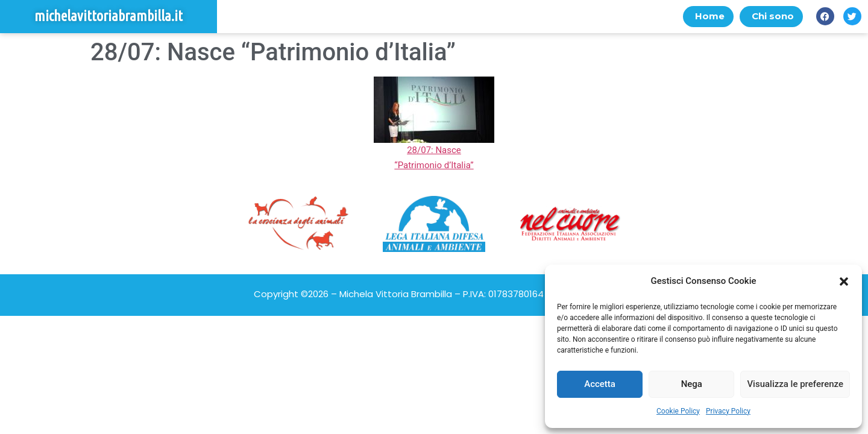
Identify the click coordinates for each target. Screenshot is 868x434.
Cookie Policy (678, 411)
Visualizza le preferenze (795, 384)
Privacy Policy (728, 411)
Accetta (600, 384)
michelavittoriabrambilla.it (108, 17)
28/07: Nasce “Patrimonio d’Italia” (434, 150)
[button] (844, 281)
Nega (692, 384)
